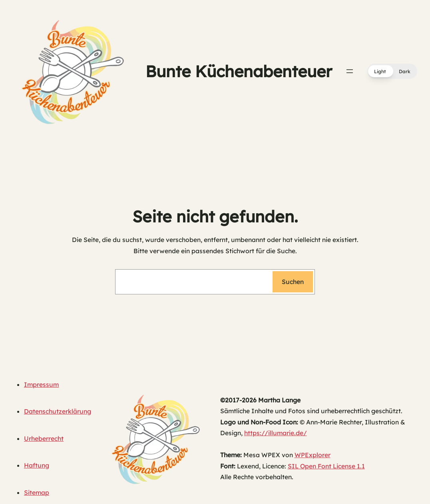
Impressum (41, 384)
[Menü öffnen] (350, 71)
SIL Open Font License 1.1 (326, 466)
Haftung (37, 465)
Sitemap (37, 492)
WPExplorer (313, 455)
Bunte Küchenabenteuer (239, 71)
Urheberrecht (44, 438)
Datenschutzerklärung (58, 411)
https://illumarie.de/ (276, 433)
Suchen (293, 282)
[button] (392, 71)
